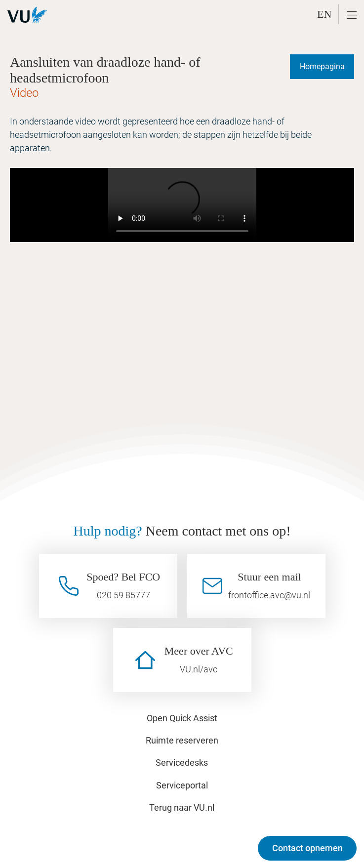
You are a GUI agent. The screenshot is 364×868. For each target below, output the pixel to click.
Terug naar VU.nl (182, 807)
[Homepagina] (322, 67)
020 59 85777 (123, 595)
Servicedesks (182, 763)
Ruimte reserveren (182, 740)
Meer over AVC (199, 651)
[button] (352, 15)
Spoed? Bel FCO (123, 577)
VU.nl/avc (199, 669)
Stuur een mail (269, 577)
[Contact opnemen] (307, 848)
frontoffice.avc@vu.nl (269, 595)
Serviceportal (182, 785)
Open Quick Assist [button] (182, 718)
